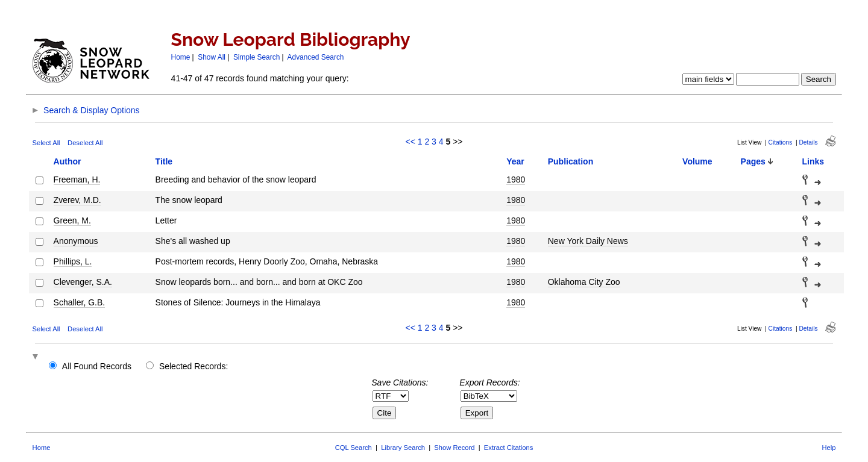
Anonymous (76, 241)
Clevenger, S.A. (83, 282)
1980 (516, 179)
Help (829, 448)
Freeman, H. (77, 179)
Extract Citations (508, 448)
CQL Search (354, 448)
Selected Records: (193, 366)
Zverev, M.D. (77, 200)
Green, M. (72, 220)
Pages (753, 161)
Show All (212, 57)
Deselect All (85, 143)
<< (410, 142)
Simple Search (256, 57)
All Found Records (97, 366)
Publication (571, 161)
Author (68, 161)
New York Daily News (588, 241)
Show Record (454, 448)
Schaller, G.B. (80, 302)
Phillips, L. (73, 261)
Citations (781, 142)
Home (181, 57)
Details (808, 142)
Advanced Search (316, 57)
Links (813, 161)
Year (515, 161)
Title (164, 161)
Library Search (403, 448)
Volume (697, 161)
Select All (46, 143)
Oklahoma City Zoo (584, 282)
